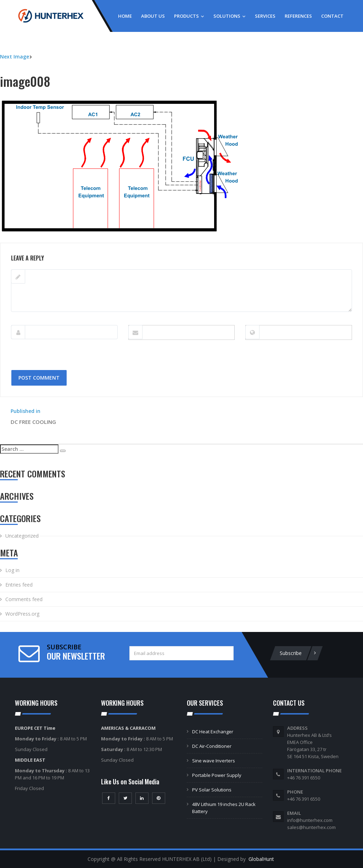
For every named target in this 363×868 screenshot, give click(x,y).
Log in (12, 570)
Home (125, 16)
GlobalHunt (261, 859)
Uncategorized (22, 536)
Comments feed (24, 599)
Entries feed (19, 585)
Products (189, 16)
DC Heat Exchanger (213, 732)
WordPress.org (22, 614)
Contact (332, 16)
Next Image (15, 57)
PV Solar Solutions (212, 790)
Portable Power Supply (217, 775)
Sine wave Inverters (214, 761)
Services (265, 16)
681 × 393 (47, 239)
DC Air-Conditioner (212, 746)
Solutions (230, 16)
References (298, 16)
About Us (153, 16)
